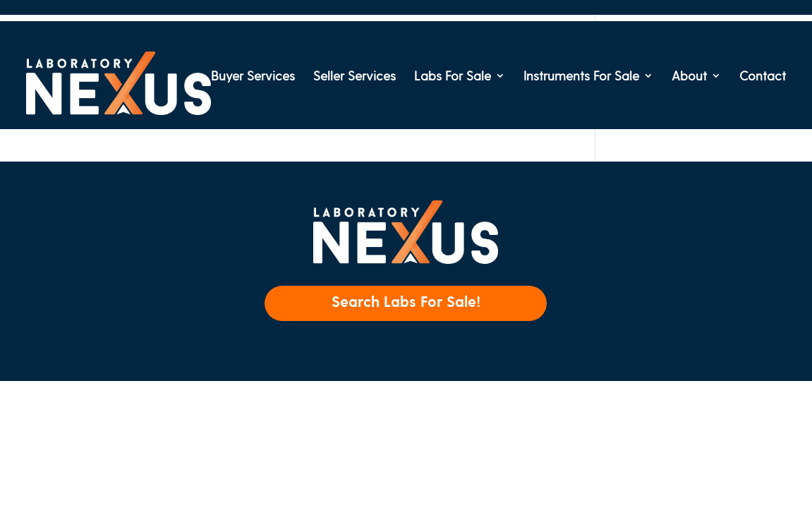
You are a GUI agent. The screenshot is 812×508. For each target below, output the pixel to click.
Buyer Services (253, 77)
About (689, 77)
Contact (763, 77)
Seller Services (355, 77)
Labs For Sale (453, 77)
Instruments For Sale (581, 77)
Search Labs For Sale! (406, 301)
